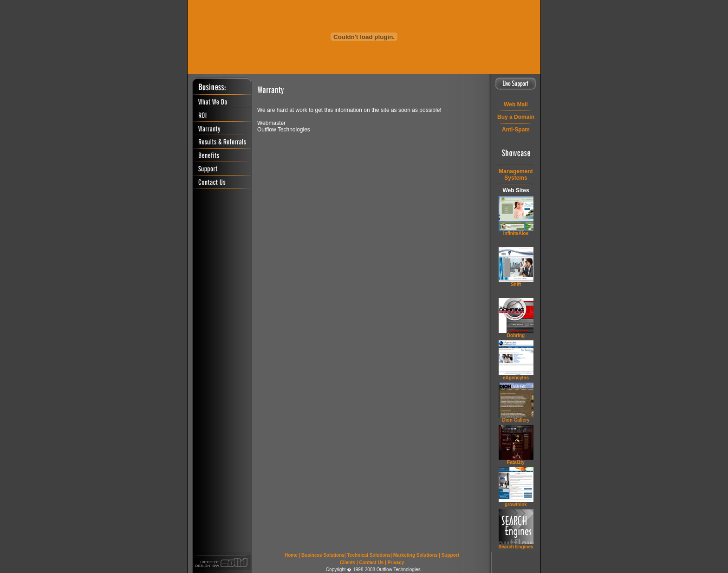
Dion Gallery (516, 420)
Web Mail (516, 104)
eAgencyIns (516, 378)
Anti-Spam (516, 130)
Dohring (516, 335)
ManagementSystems (516, 175)
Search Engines (516, 547)
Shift (516, 284)
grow (516, 505)
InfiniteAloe (516, 233)
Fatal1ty (516, 462)
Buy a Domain (516, 117)
